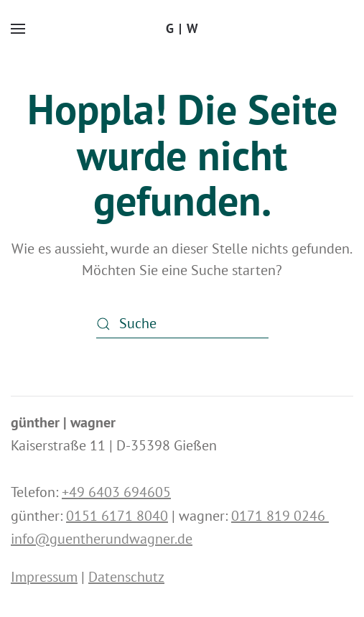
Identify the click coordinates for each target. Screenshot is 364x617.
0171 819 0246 (280, 516)
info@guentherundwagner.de (102, 539)
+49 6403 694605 (116, 492)
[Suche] (182, 324)
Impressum (44, 577)
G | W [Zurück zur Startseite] (182, 28)
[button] (18, 29)
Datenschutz (126, 577)
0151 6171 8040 (117, 516)
